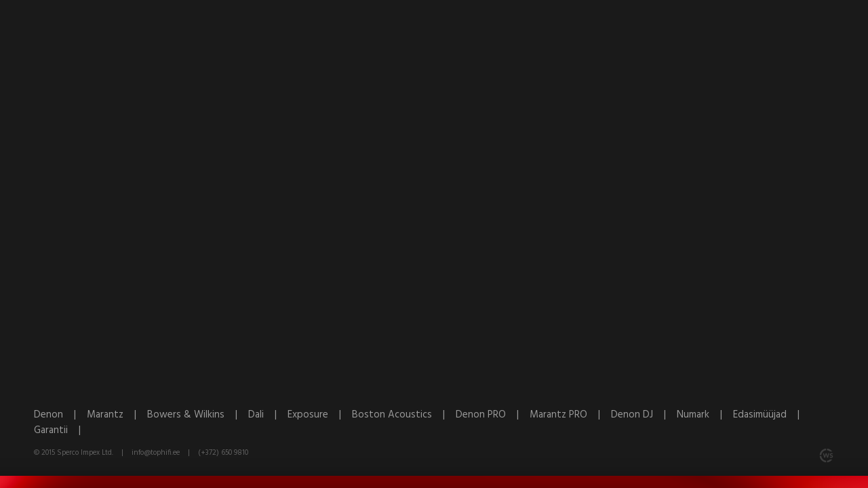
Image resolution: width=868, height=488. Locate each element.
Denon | (60, 415)
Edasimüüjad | (770, 415)
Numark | (705, 415)
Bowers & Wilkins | (198, 415)
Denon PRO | (493, 415)
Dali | (268, 415)
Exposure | (320, 415)
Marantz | (117, 415)
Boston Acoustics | (404, 415)
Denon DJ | (644, 415)
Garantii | (61, 430)
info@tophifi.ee (156, 453)
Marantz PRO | (570, 415)
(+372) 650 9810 (223, 453)
